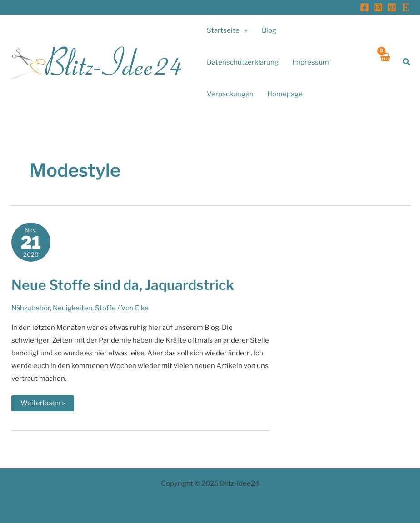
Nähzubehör (31, 308)
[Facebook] (365, 7)
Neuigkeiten (72, 308)
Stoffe (105, 308)
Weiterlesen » (42, 405)
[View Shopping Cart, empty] (385, 62)
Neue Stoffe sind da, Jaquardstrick (123, 285)
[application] (244, 30)
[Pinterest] (392, 7)
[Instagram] (378, 7)
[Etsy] (405, 7)
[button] (407, 62)
